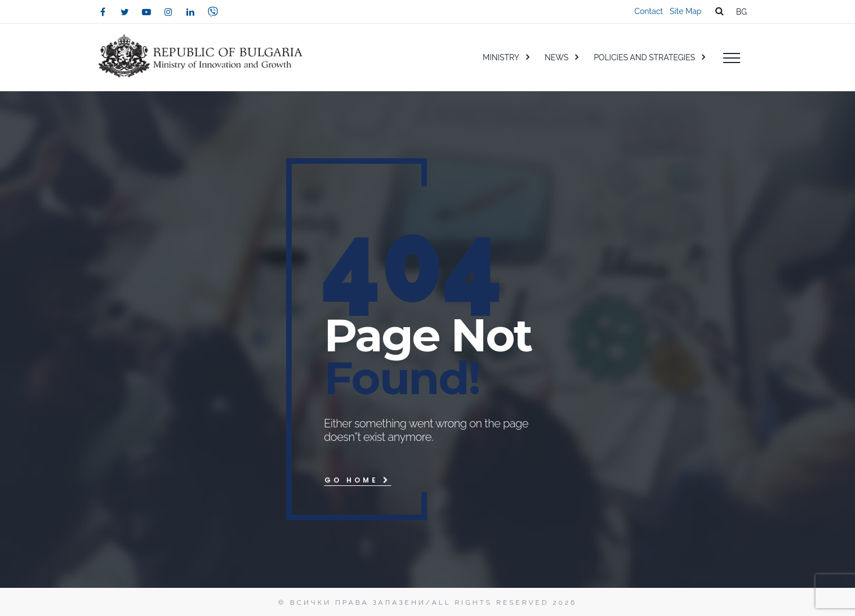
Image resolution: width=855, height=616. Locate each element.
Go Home (358, 480)
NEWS (556, 57)
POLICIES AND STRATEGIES (644, 57)
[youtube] (146, 12)
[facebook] (103, 12)
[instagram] (168, 12)
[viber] (213, 12)
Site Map (685, 11)
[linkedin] (190, 12)
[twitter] (124, 12)
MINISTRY (501, 57)
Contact (649, 11)
